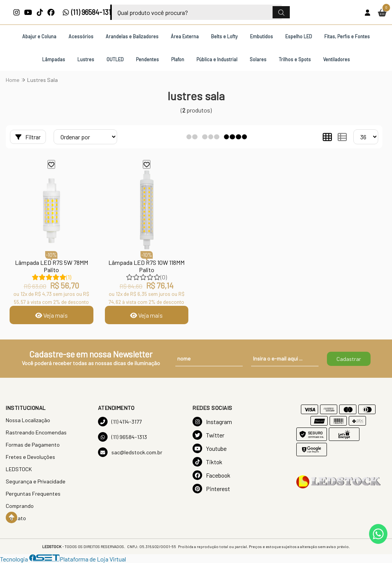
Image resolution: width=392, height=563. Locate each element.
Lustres (86, 59)
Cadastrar (349, 359)
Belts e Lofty (224, 36)
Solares (258, 59)
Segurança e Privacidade (36, 481)
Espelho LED (299, 36)
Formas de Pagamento (33, 445)
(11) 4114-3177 (120, 422)
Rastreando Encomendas (36, 432)
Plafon (178, 59)
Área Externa (185, 36)
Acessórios (81, 36)
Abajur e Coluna (39, 36)
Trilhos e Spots (295, 59)
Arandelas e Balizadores (132, 36)
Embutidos (261, 36)
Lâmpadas (54, 59)
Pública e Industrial (217, 59)
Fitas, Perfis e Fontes (347, 36)
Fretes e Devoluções (30, 457)
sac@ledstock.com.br (130, 452)
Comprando (20, 506)
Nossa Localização (28, 420)
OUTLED (115, 59)
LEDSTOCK (19, 469)
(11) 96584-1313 (89, 12)
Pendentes (147, 59)
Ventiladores (336, 59)
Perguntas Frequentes (33, 494)
